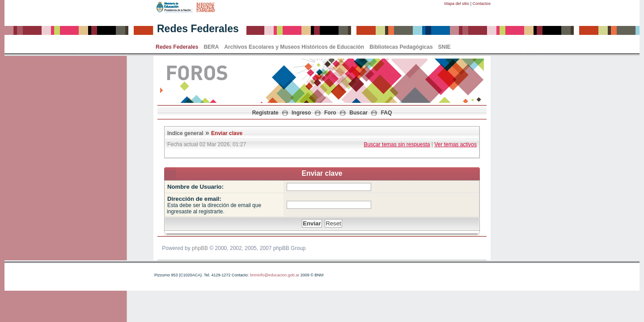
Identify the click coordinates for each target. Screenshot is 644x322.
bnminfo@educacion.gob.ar (275, 275)
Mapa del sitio (457, 4)
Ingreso (301, 113)
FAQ (387, 113)
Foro (330, 113)
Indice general (185, 133)
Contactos (481, 4)
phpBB (200, 248)
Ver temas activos (455, 144)
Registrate (265, 113)
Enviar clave (227, 133)
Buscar (358, 113)
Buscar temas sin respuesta (397, 144)
